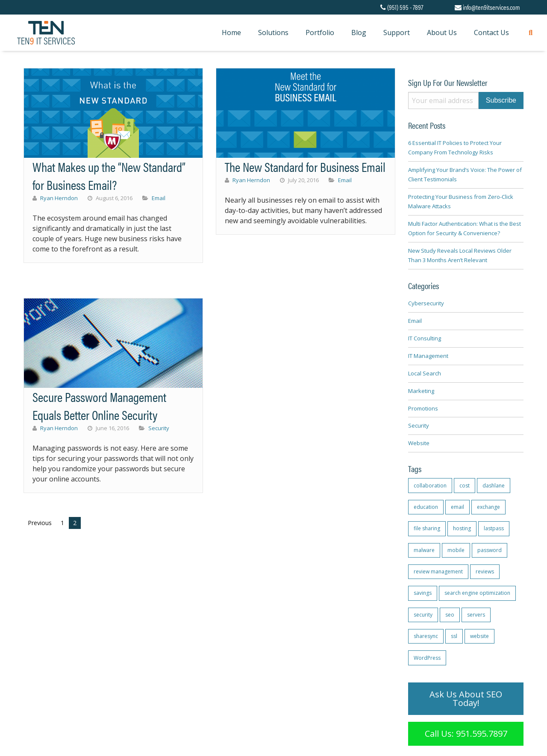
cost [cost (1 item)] (465, 486)
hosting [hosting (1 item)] (462, 528)
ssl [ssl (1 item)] (454, 636)
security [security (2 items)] (423, 615)
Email (159, 198)
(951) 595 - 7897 (402, 7)
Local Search (425, 373)
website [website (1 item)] (479, 636)
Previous (40, 523)
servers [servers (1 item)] (476, 615)
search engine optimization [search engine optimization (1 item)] (477, 593)
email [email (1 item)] (457, 507)
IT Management (428, 356)
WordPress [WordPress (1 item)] (427, 658)
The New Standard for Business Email (305, 167)
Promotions (423, 408)
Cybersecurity (426, 303)
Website (419, 443)
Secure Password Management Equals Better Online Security (99, 406)
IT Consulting (425, 338)
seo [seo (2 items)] (450, 615)
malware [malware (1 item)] (424, 550)
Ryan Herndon (59, 198)
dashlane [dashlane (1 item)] (494, 486)
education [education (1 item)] (426, 507)
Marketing (421, 391)
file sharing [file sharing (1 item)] (427, 528)
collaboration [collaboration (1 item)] (430, 486)
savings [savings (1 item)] (423, 593)
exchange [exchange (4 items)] (488, 507)
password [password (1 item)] (490, 550)
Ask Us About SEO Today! (466, 698)
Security (159, 428)
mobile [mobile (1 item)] (456, 550)
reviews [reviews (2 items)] (485, 571)
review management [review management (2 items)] (438, 571)
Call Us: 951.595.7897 (466, 734)
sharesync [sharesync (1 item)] (426, 636)
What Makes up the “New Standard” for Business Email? (109, 176)
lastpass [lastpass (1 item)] (494, 528)
